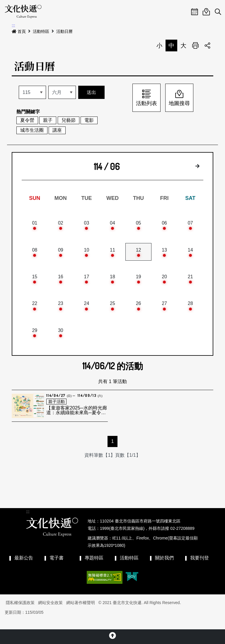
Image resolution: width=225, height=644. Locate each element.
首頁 (19, 31)
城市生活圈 (32, 130)
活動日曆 (64, 31)
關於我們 (164, 566)
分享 (207, 45)
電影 (89, 120)
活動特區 (41, 31)
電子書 (57, 566)
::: (13, 26)
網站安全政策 (50, 611)
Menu (183, 12)
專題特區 (94, 566)
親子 (48, 120)
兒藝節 (69, 120)
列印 (195, 45)
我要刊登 (200, 566)
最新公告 (24, 566)
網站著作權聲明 (81, 611)
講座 (57, 130)
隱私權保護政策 (20, 611)
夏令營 (27, 120)
